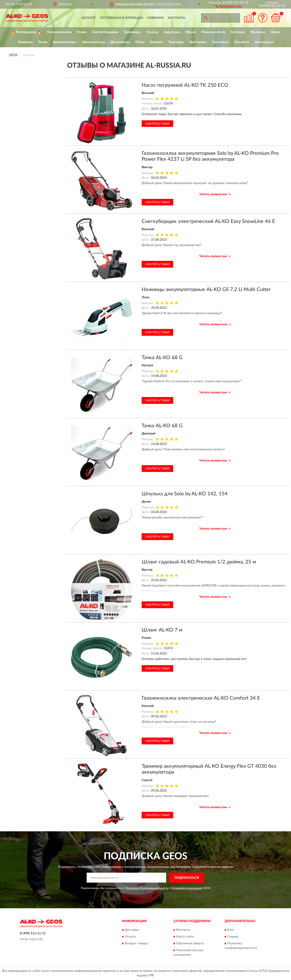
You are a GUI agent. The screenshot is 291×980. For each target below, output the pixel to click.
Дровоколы (120, 42)
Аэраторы (172, 32)
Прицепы (25, 42)
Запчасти (242, 42)
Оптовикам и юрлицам (122, 18)
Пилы (140, 42)
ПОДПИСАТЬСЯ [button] (187, 878)
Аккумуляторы (65, 42)
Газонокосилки (59, 32)
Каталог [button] (89, 18)
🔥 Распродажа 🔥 (26, 32)
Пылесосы (220, 42)
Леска (275, 32)
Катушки (238, 32)
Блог (231, 930)
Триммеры (132, 32)
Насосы (152, 32)
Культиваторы (94, 42)
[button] (228, 6)
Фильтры (258, 32)
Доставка (132, 930)
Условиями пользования (187, 888)
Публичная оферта (190, 944)
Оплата (130, 937)
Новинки (155, 18)
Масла (191, 32)
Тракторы (176, 42)
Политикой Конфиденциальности (147, 888)
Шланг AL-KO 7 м (162, 630)
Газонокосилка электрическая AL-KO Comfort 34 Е (201, 698)
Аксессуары (264, 42)
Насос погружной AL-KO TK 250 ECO (185, 85)
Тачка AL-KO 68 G (162, 358)
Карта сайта (185, 937)
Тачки (43, 42)
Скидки (233, 937)
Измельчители (213, 32)
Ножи (82, 32)
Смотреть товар (157, 124)
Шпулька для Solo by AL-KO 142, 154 (185, 494)
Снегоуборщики (105, 32)
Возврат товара (136, 944)
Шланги (156, 42)
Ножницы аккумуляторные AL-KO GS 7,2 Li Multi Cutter (206, 289)
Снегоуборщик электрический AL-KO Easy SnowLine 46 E (208, 221)
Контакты (177, 18)
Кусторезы (198, 42)
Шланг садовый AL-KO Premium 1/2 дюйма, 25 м (199, 562)
